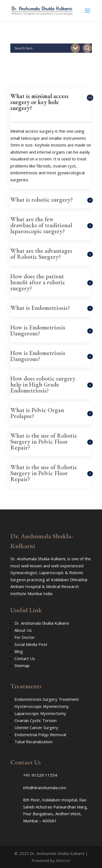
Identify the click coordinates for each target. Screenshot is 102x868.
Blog (19, 651)
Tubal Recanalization (33, 742)
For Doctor (25, 637)
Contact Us (25, 658)
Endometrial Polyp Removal (40, 735)
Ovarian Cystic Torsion (35, 720)
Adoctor (63, 860)
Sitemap (22, 665)
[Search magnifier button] (87, 48)
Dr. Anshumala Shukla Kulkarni (42, 623)
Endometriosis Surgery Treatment (47, 699)
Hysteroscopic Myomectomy (42, 706)
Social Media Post (31, 644)
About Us (23, 630)
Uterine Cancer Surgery (36, 727)
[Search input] (42, 48)
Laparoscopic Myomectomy (40, 713)
